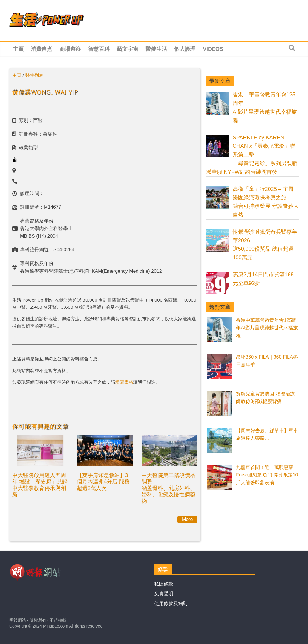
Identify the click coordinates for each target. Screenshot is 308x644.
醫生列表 (34, 75)
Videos (213, 49)
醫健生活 (156, 49)
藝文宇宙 (128, 49)
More (187, 519)
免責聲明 (164, 594)
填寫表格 (124, 382)
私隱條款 (164, 584)
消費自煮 (42, 49)
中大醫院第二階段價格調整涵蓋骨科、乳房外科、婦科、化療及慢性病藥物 (168, 488)
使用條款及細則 (171, 603)
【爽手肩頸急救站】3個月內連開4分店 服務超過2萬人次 (103, 481)
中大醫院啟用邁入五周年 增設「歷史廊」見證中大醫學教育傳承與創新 (40, 485)
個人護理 (185, 49)
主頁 (18, 49)
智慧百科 (99, 49)
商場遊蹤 (70, 49)
